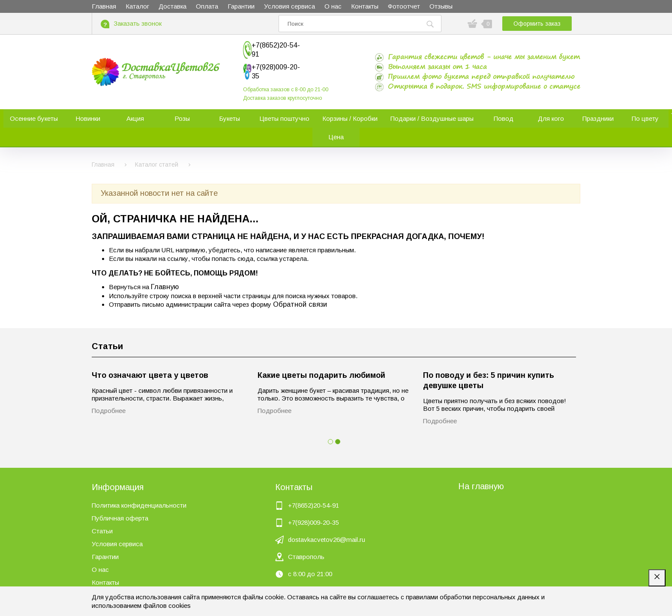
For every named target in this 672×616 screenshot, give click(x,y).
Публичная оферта (120, 503)
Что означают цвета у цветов (150, 360)
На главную (481, 471)
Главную (165, 272)
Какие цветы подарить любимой (321, 360)
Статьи (107, 331)
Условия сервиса (117, 528)
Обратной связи (300, 289)
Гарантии (105, 541)
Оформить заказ (537, 24)
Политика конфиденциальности (139, 490)
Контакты (105, 567)
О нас (100, 554)
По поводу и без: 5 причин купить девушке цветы (489, 365)
